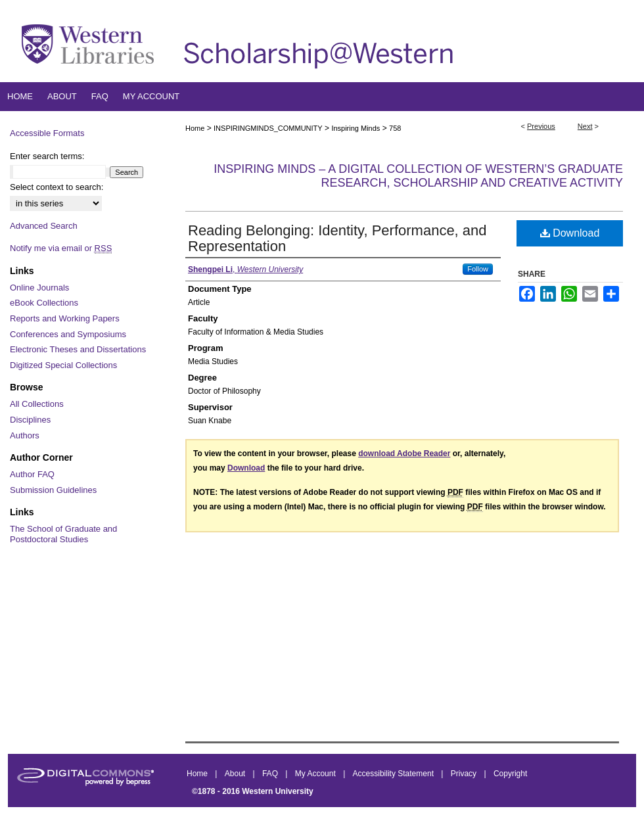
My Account (316, 774)
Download (570, 233)
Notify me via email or (61, 248)
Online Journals (39, 288)
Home (195, 128)
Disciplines (30, 420)
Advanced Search (44, 226)
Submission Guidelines (53, 490)
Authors (25, 435)
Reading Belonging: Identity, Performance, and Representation (337, 238)
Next (585, 126)
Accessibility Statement (395, 774)
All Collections (37, 404)
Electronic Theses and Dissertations (78, 349)
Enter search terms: (47, 156)
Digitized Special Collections (63, 365)
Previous (541, 126)
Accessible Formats (47, 133)
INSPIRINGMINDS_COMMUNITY (268, 128)
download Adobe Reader (404, 454)
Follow (478, 269)
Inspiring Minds (356, 128)
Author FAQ (32, 474)
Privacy (465, 774)
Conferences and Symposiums (68, 334)
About (236, 774)
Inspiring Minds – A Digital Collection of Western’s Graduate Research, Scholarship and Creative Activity (418, 176)
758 (395, 128)
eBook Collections (44, 303)
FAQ (271, 774)
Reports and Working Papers (65, 318)
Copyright (510, 774)
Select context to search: (57, 187)
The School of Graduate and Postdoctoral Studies (63, 534)
